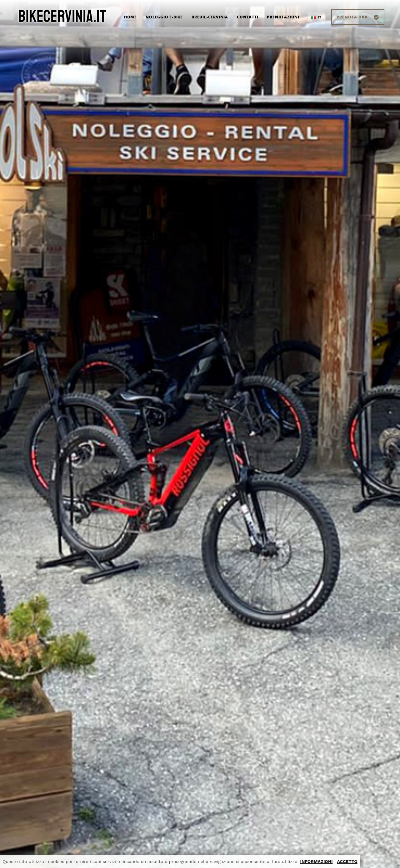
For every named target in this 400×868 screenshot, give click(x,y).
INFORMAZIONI (317, 861)
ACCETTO (347, 861)
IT (320, 17)
